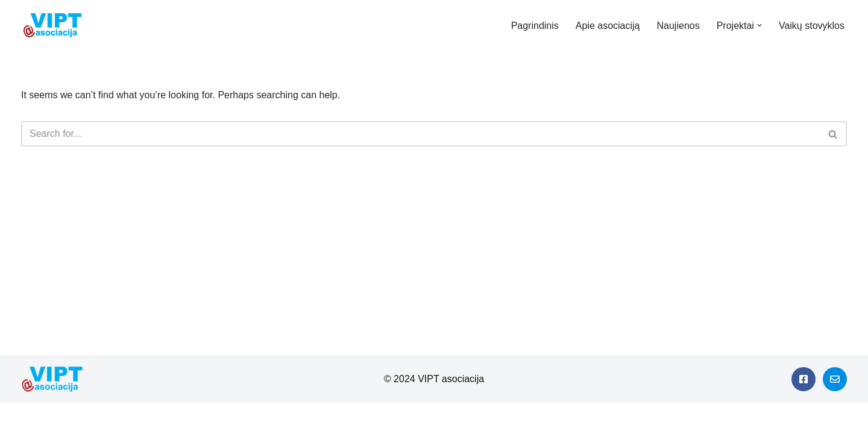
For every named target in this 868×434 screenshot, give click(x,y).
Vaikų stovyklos (812, 26)
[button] (759, 25)
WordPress (117, 419)
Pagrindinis (535, 26)
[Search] (420, 134)
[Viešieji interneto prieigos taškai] (55, 25)
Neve (20, 419)
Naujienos (678, 26)
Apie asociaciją (608, 26)
